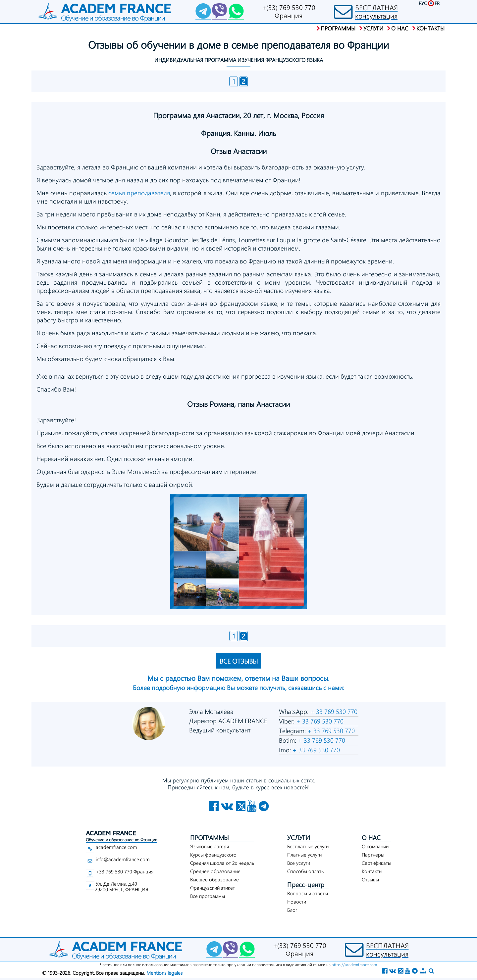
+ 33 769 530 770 (333, 711)
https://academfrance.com (354, 964)
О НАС (371, 838)
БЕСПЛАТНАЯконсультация (376, 12)
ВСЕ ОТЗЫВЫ (239, 661)
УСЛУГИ (299, 838)
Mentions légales (164, 973)
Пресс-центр (306, 885)
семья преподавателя (139, 193)
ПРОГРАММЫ (210, 838)
